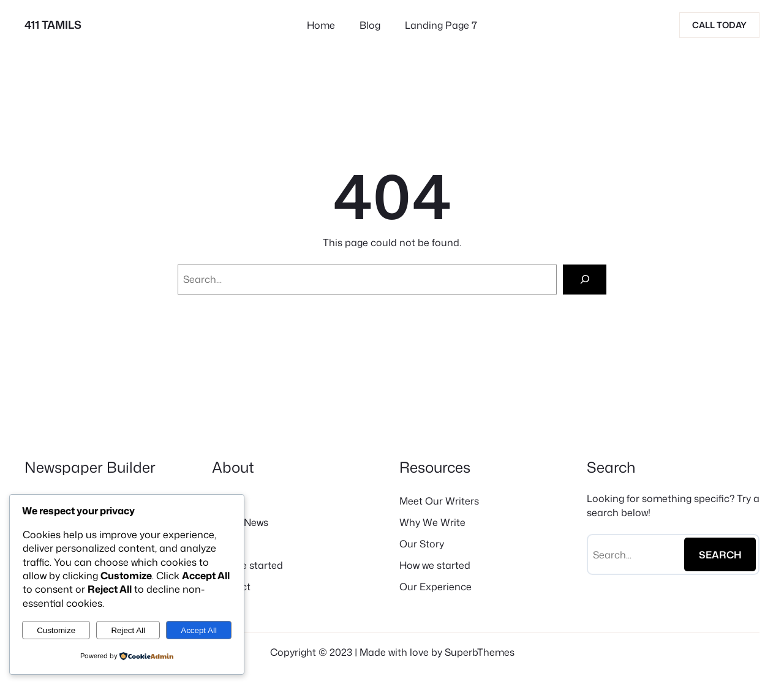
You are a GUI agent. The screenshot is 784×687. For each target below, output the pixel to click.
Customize (56, 630)
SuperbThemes (480, 652)
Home (321, 25)
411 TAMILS (53, 24)
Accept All (199, 630)
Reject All (128, 630)
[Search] (585, 280)
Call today (719, 25)
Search (720, 555)
